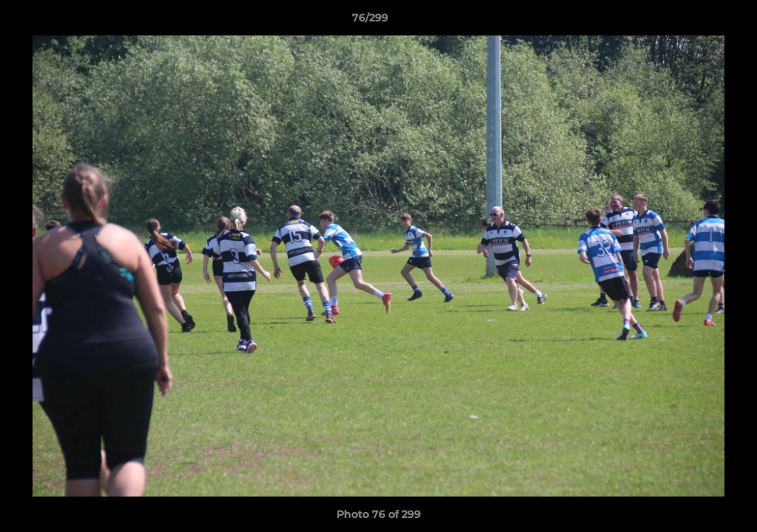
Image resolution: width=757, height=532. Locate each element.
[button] (695, 21)
